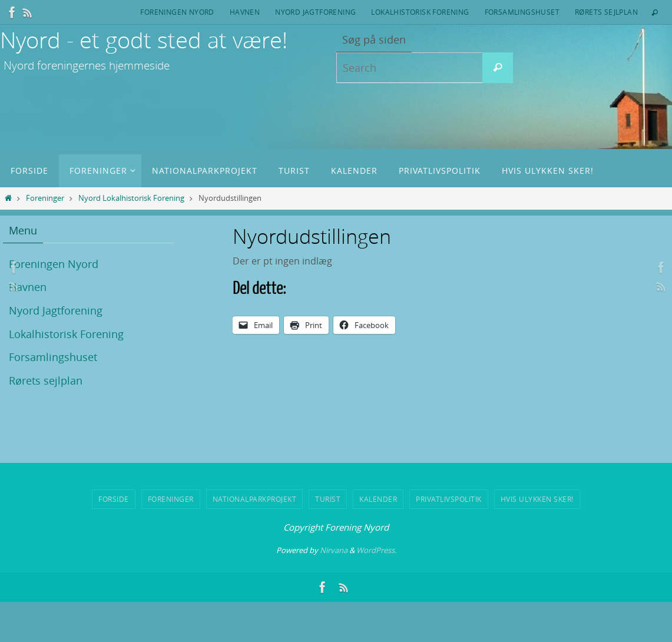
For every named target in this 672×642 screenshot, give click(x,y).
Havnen (245, 12)
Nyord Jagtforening (315, 12)
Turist (328, 499)
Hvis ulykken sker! (537, 499)
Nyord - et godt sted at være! (144, 40)
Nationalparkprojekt (255, 499)
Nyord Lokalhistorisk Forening (131, 198)
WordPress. (376, 550)
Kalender (378, 499)
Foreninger (45, 198)
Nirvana (334, 550)
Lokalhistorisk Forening (420, 12)
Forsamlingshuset (522, 12)
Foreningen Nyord (177, 12)
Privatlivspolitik (449, 499)
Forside (114, 499)
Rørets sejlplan (606, 12)
